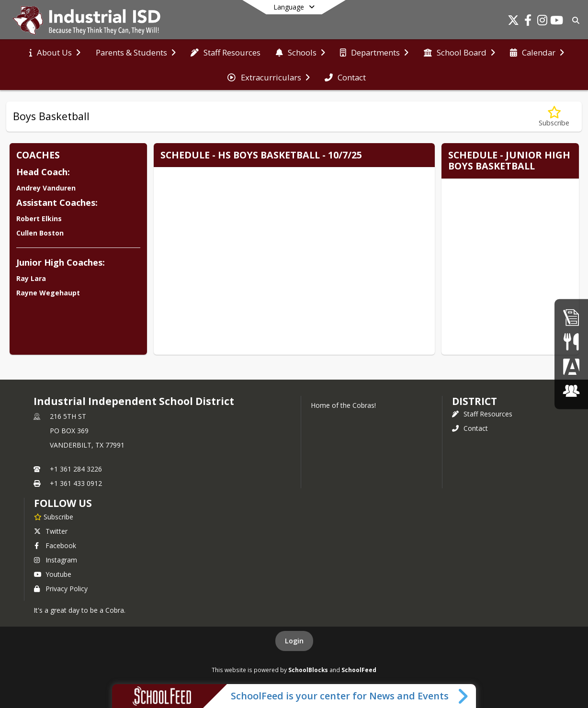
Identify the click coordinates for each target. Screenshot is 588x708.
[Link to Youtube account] (556, 22)
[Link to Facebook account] (528, 22)
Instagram (56, 560)
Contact (470, 428)
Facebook (55, 545)
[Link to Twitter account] (513, 22)
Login (294, 641)
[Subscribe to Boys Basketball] (554, 117)
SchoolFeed (359, 670)
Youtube (53, 574)
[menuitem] (55, 53)
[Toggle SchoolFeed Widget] (464, 696)
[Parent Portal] (571, 366)
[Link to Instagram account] (542, 22)
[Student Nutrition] (571, 342)
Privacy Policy (61, 589)
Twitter (51, 531)
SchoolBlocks (308, 670)
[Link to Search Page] (574, 20)
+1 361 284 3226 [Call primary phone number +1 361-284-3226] (76, 469)
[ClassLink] (571, 391)
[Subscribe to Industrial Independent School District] (54, 517)
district (475, 401)
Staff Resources (482, 414)
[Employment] (571, 317)
